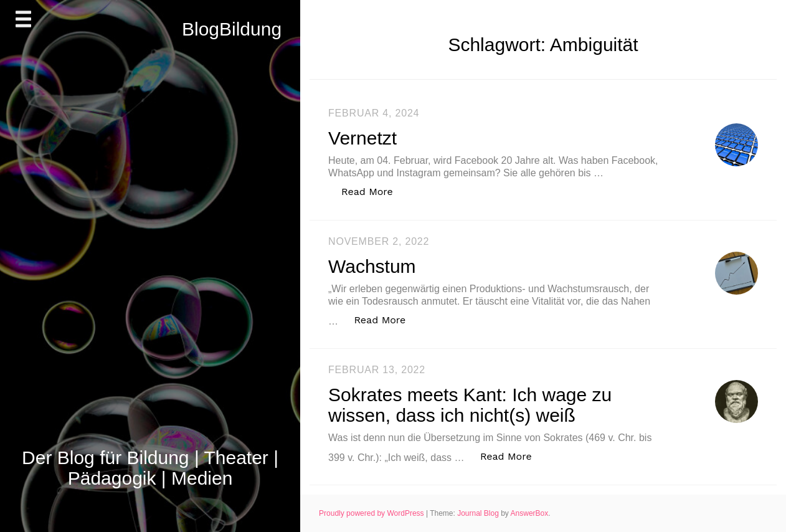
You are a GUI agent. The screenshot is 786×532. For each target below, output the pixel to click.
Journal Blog (479, 513)
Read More (374, 191)
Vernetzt (362, 138)
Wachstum (372, 266)
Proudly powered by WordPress (372, 513)
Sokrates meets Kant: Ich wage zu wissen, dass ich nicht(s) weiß (470, 405)
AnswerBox (530, 513)
